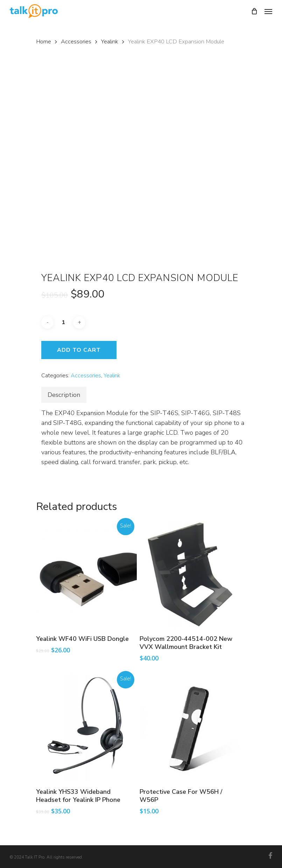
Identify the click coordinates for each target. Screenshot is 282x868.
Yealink (110, 41)
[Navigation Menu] (268, 11)
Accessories (76, 41)
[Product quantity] (63, 322)
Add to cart (79, 350)
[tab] (64, 395)
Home (44, 41)
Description (64, 395)
